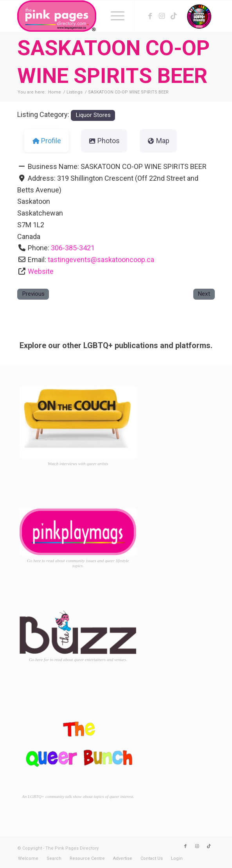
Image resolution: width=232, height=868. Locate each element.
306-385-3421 (73, 248)
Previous (33, 294)
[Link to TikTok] (174, 16)
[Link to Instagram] (162, 16)
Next (204, 294)
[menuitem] (114, 16)
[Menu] (114, 16)
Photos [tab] (104, 141)
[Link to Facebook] (150, 16)
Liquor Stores (93, 115)
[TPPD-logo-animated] (96, 16)
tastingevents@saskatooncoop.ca (101, 260)
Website (41, 271)
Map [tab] (158, 141)
